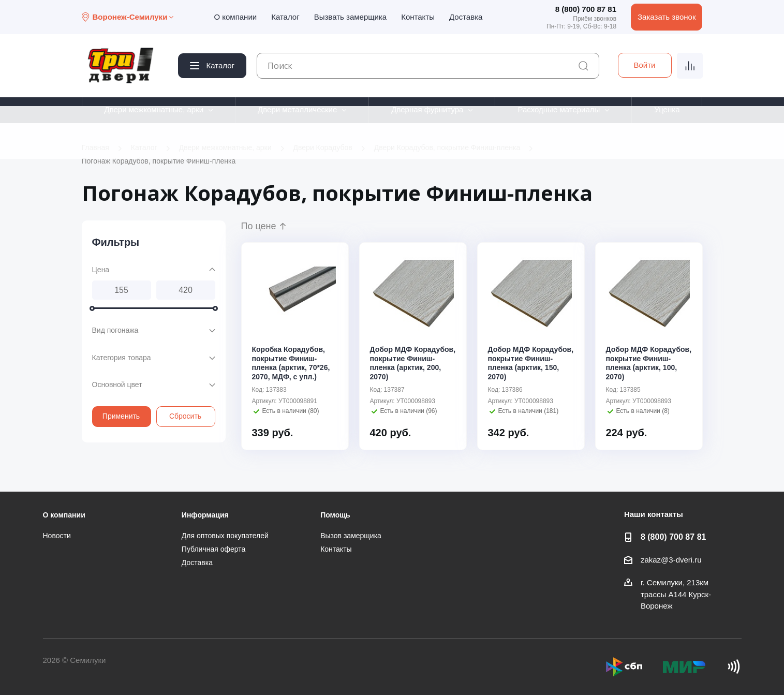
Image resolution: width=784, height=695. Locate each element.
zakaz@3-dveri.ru (671, 560)
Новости (57, 536)
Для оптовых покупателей (225, 536)
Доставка (466, 17)
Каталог (285, 17)
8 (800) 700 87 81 (586, 9)
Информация (205, 515)
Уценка (667, 109)
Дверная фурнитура (427, 109)
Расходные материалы (559, 109)
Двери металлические (297, 109)
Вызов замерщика (351, 536)
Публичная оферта (214, 549)
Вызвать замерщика (351, 17)
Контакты (418, 17)
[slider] (92, 308)
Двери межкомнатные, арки (154, 109)
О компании (235, 17)
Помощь (335, 515)
